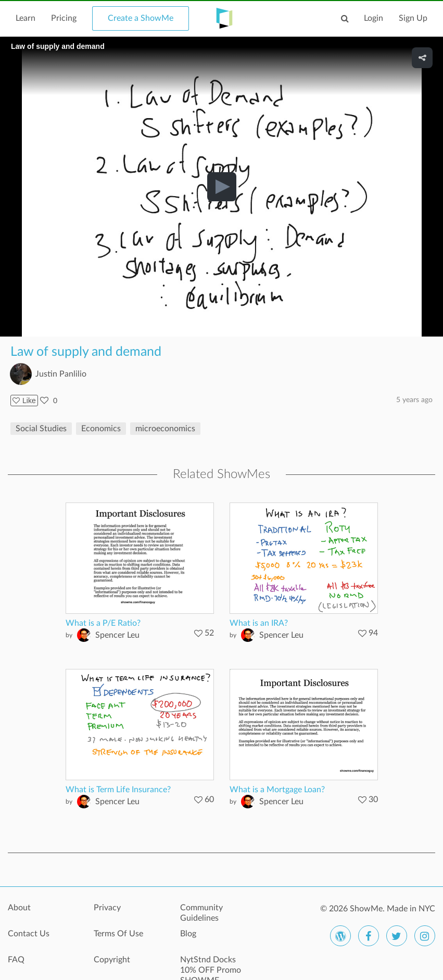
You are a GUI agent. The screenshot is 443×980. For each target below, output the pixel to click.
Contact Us (29, 934)
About (19, 908)
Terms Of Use (118, 934)
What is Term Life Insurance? (118, 790)
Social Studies (41, 429)
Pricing (64, 18)
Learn (26, 18)
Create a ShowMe (141, 18)
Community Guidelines (201, 913)
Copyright (112, 960)
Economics (101, 429)
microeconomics (165, 429)
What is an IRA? (259, 623)
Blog (188, 934)
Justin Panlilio (61, 374)
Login (374, 18)
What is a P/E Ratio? (103, 623)
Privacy (107, 908)
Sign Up (413, 18)
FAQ (16, 960)
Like (24, 401)
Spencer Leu (117, 635)
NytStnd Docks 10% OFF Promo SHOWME (211, 965)
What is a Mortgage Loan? (277, 790)
